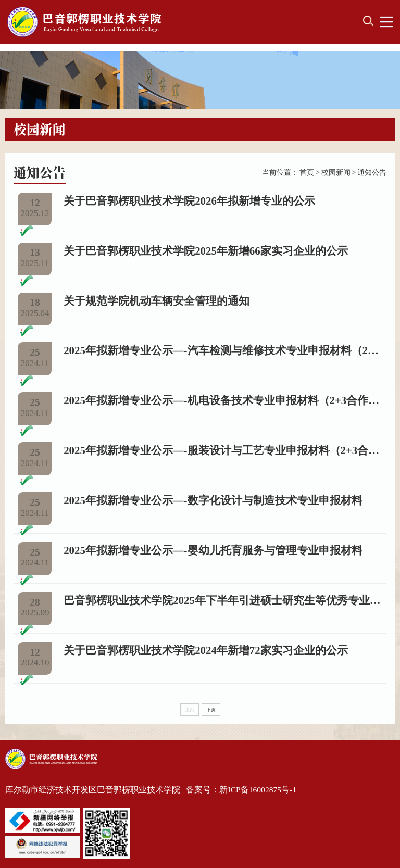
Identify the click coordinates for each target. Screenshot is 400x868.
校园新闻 (336, 172)
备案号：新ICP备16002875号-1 (241, 790)
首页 (307, 172)
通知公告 (372, 172)
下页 (211, 710)
